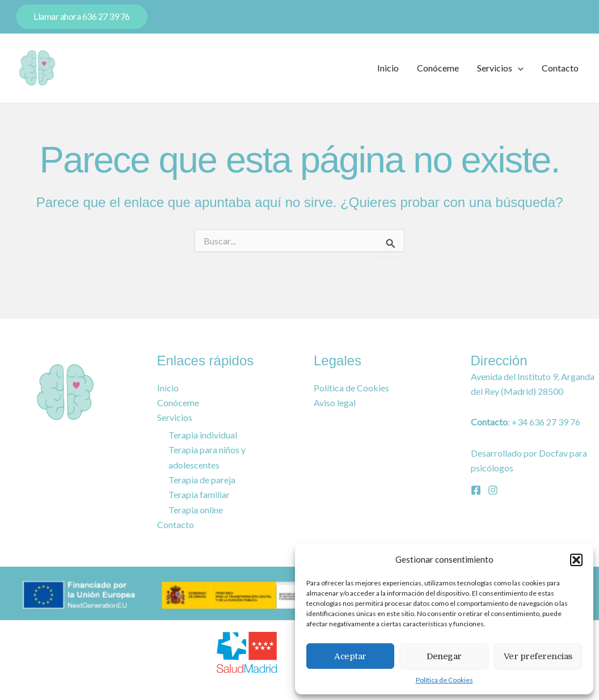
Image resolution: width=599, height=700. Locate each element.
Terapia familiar (199, 495)
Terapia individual (202, 435)
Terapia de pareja (201, 480)
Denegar (444, 656)
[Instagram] (493, 490)
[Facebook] (476, 490)
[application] (518, 68)
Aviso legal (335, 402)
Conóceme (438, 68)
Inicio (388, 68)
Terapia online (195, 510)
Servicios (500, 68)
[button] (576, 560)
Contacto (560, 68)
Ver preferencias (538, 656)
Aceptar (350, 656)
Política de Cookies (444, 680)
